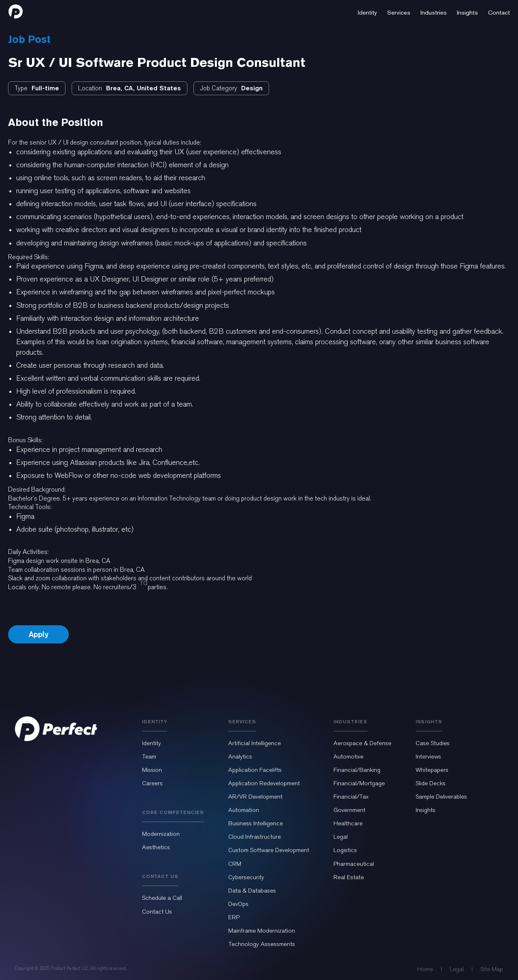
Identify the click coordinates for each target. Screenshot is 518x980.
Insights (426, 810)
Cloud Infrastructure (255, 837)
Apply (38, 634)
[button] (367, 11)
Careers (152, 783)
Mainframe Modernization (262, 931)
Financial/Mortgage (359, 783)
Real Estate (349, 877)
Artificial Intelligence (255, 743)
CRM (235, 864)
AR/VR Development (255, 797)
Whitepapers (432, 770)
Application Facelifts (255, 770)
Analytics (240, 756)
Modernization (161, 834)
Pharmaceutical (354, 864)
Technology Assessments (262, 944)
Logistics (345, 850)
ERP (234, 917)
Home (425, 969)
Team (149, 756)
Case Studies (433, 743)
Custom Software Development (269, 850)
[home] (16, 11)
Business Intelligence (256, 823)
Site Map (492, 969)
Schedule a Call (162, 898)
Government (349, 810)
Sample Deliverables (441, 797)
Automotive (348, 756)
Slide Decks (431, 783)
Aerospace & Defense (362, 743)
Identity (152, 743)
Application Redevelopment (264, 783)
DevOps (238, 904)
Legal (341, 837)
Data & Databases (252, 891)
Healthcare (348, 823)
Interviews (428, 756)
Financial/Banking (357, 770)
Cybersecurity (246, 877)
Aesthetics (156, 847)
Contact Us (157, 912)
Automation (244, 810)
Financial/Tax (351, 797)
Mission (152, 770)
